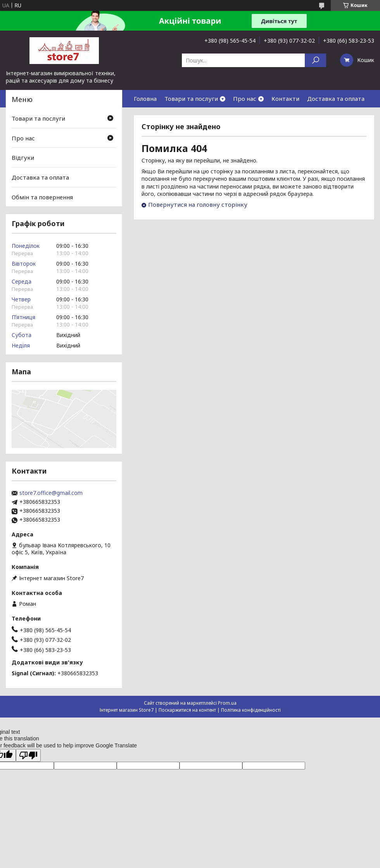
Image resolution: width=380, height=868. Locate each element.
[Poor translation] (28, 755)
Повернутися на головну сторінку (198, 204)
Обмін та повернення (42, 197)
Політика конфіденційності (251, 710)
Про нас (245, 99)
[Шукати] (315, 60)
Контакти (285, 99)
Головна (145, 99)
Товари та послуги (191, 99)
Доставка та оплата (336, 99)
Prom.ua (227, 703)
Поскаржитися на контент (187, 710)
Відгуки (23, 157)
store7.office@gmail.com (51, 493)
